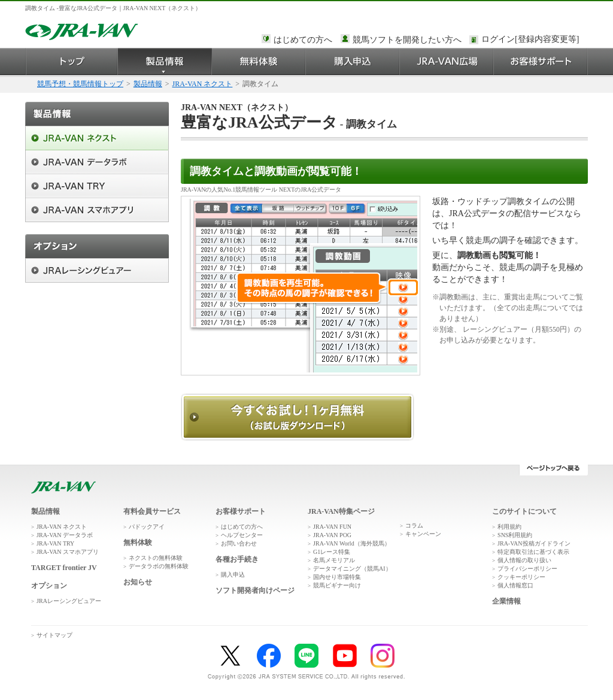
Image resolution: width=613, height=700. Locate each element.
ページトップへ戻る (553, 470)
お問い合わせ (239, 543)
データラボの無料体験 (159, 566)
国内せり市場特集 (337, 577)
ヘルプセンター (242, 535)
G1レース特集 (332, 552)
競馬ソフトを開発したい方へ (407, 40)
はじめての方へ (303, 40)
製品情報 (165, 61)
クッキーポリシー (521, 577)
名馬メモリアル (334, 560)
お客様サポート (541, 61)
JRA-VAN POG (332, 535)
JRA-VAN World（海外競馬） (352, 543)
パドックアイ (147, 527)
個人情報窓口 (515, 585)
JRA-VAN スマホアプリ (68, 552)
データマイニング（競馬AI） (352, 569)
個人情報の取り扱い (524, 560)
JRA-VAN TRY (55, 543)
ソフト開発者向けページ (255, 590)
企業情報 (506, 601)
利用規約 (509, 527)
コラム (414, 525)
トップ (72, 61)
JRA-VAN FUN (332, 527)
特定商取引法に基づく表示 (533, 552)
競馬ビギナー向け (337, 585)
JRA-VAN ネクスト (203, 84)
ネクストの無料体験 (156, 558)
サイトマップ (54, 635)
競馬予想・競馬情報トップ (80, 84)
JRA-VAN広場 (447, 61)
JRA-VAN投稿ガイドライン (534, 543)
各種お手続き (237, 559)
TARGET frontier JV (64, 568)
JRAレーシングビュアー (69, 601)
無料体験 (259, 61)
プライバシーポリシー (527, 569)
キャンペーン (423, 534)
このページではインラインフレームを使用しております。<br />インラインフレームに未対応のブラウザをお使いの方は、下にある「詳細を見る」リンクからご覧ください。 (532, 40)
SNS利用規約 (515, 535)
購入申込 (353, 61)
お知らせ (138, 582)
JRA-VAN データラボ (65, 535)
